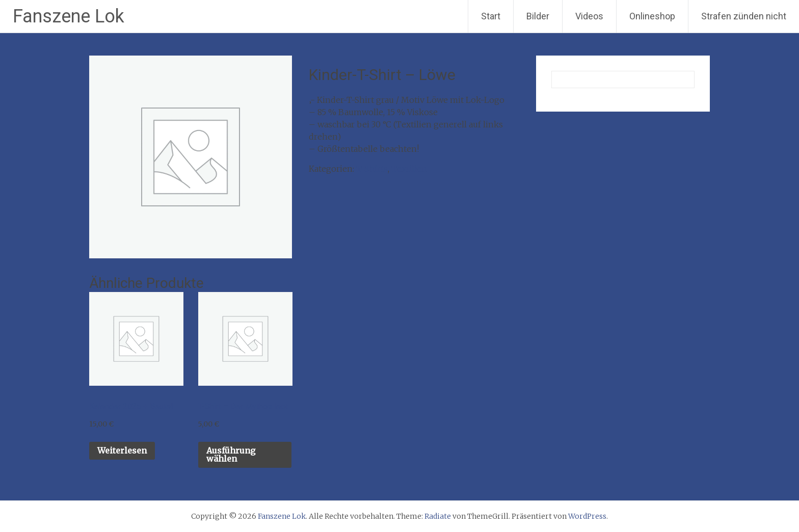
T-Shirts (372, 169)
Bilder (538, 16)
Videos (589, 16)
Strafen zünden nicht (744, 16)
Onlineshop (652, 16)
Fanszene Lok (69, 16)
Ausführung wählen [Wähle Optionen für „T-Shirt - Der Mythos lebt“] (231, 455)
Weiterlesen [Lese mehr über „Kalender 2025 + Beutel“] (122, 450)
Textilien (409, 169)
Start (491, 16)
